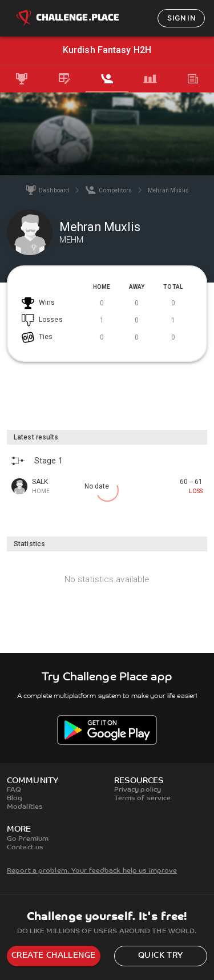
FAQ (14, 790)
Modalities (25, 807)
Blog (15, 798)
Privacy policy (138, 790)
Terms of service (143, 798)
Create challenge (53, 956)
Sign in (181, 18)
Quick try (161, 956)
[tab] (21, 79)
